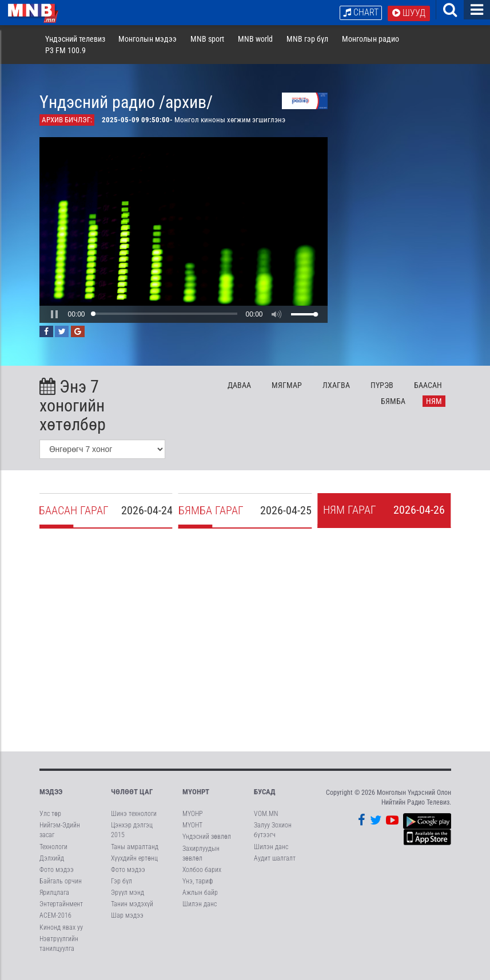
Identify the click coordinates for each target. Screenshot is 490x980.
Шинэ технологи (134, 823)
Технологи (53, 856)
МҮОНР (192, 823)
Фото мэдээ (57, 879)
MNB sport (207, 48)
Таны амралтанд (135, 856)
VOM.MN (266, 823)
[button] (54, 323)
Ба (428, 394)
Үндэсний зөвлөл (207, 846)
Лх (336, 394)
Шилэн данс (200, 913)
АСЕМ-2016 (55, 925)
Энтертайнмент (61, 913)
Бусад (265, 801)
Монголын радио (371, 48)
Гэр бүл (121, 890)
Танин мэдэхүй (132, 913)
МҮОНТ (192, 834)
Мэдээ (51, 801)
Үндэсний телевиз (75, 48)
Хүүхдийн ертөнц (134, 867)
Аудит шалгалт (275, 867)
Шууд (409, 13)
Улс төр (50, 823)
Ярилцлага (54, 902)
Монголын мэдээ (148, 48)
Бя (393, 410)
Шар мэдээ (127, 925)
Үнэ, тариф (198, 890)
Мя (287, 394)
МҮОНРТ (196, 801)
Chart (361, 12)
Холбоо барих (202, 879)
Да (239, 394)
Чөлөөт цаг (132, 801)
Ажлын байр (200, 902)
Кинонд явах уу (61, 937)
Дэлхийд (52, 867)
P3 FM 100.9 (65, 59)
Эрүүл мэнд (128, 902)
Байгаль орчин (61, 890)
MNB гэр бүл (307, 48)
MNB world (255, 48)
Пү (382, 394)
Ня (434, 410)
